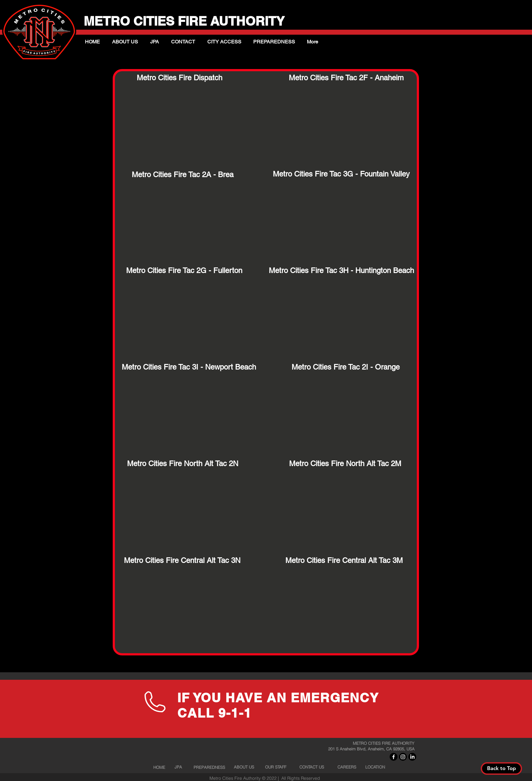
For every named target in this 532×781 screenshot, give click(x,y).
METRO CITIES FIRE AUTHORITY (187, 21)
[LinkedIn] (412, 757)
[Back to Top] (501, 769)
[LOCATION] (375, 767)
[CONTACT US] (312, 767)
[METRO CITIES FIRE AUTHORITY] (383, 743)
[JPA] (178, 767)
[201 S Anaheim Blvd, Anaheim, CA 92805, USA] (373, 749)
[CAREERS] (347, 767)
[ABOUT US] (244, 767)
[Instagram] (403, 757)
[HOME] (159, 767)
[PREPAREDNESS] (209, 767)
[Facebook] (394, 757)
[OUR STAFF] (276, 767)
